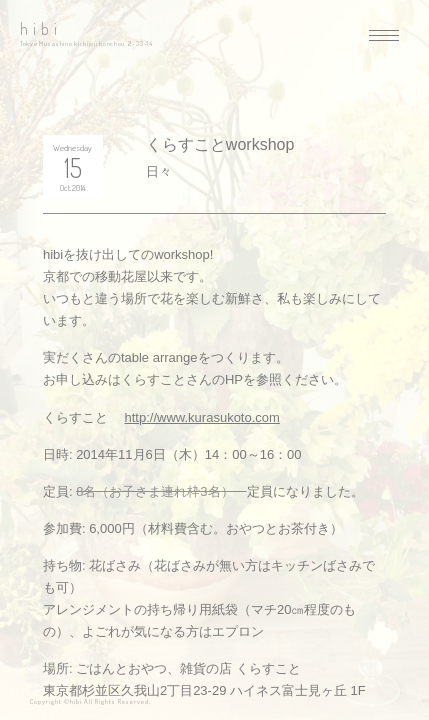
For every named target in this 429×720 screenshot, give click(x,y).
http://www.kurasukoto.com (202, 417)
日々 (159, 171)
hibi (41, 29)
